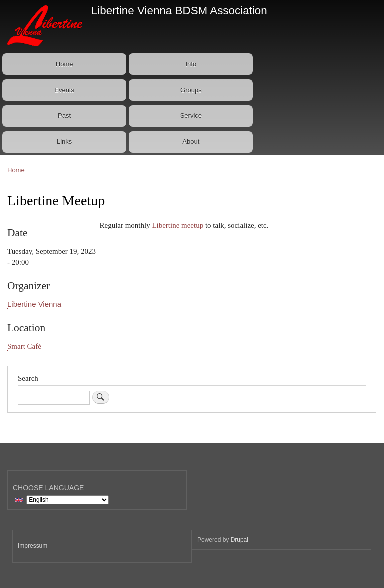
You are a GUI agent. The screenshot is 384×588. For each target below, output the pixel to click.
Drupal (240, 540)
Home (65, 64)
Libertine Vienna (34, 304)
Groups (191, 90)
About (191, 141)
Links (64, 141)
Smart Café (24, 346)
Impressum (33, 546)
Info (191, 64)
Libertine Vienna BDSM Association (179, 10)
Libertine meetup (178, 225)
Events (64, 90)
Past (64, 115)
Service (191, 115)
